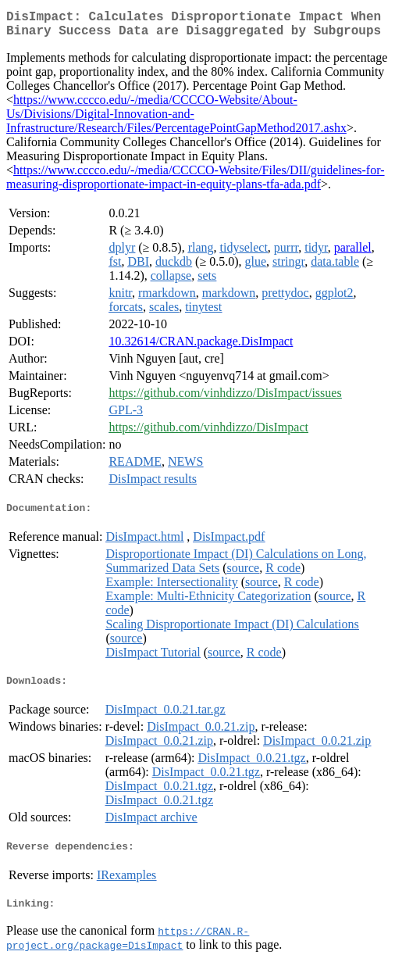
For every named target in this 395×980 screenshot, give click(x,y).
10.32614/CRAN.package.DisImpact (201, 347)
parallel (353, 254)
